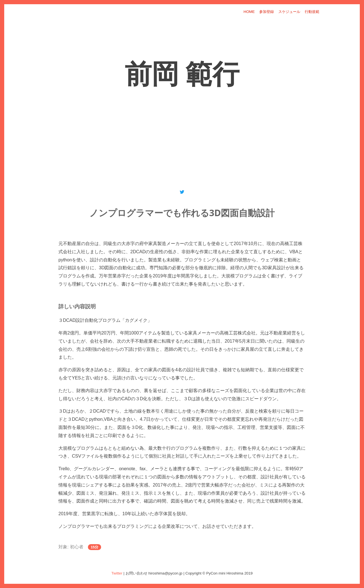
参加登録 (267, 12)
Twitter (117, 573)
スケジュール (289, 12)
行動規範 (312, 12)
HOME (249, 12)
